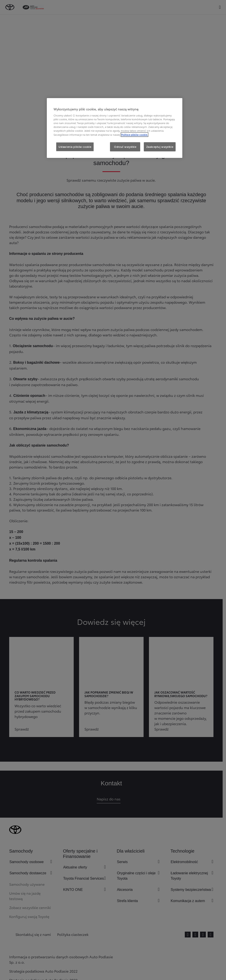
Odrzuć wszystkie (125, 147)
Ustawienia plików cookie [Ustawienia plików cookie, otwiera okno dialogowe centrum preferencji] (75, 147)
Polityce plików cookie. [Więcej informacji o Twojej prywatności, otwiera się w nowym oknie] (135, 135)
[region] (115, 128)
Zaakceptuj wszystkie (160, 147)
